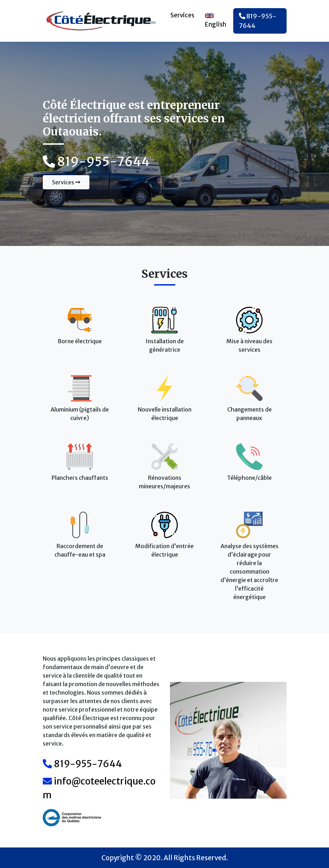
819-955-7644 (258, 21)
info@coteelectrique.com (99, 788)
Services (182, 15)
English (216, 21)
